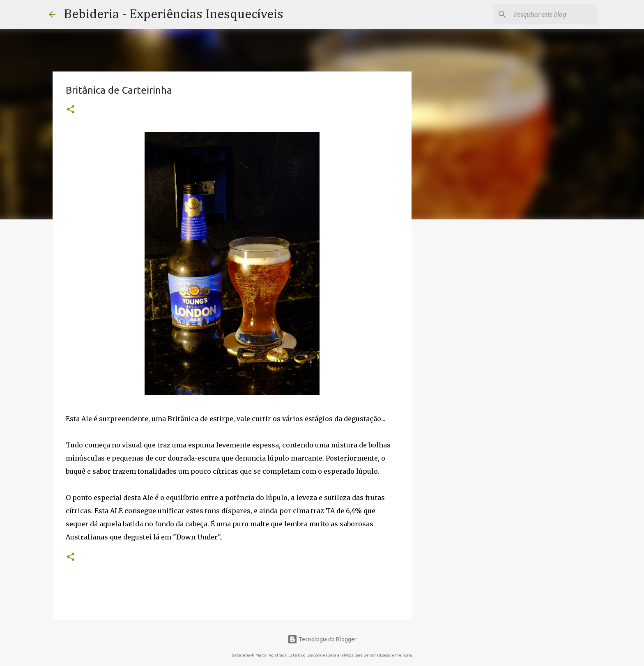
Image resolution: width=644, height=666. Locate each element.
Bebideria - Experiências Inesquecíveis (174, 14)
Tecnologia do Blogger (322, 639)
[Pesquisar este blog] (554, 14)
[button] (71, 110)
